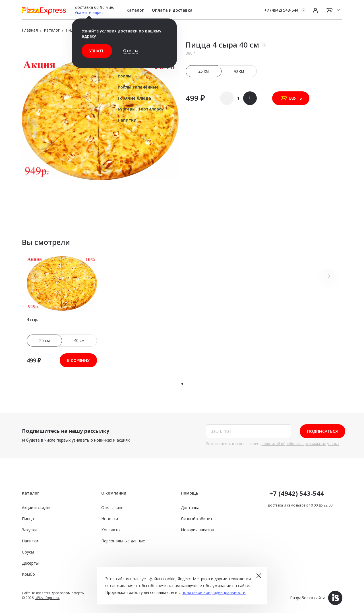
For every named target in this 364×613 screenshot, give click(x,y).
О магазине (112, 508)
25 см (204, 71)
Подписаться (322, 431)
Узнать (97, 51)
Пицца (28, 519)
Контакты (111, 530)
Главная (30, 30)
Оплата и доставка (172, 10)
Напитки (30, 541)
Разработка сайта (316, 598)
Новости (110, 519)
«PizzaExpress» (47, 598)
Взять (291, 98)
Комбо (28, 574)
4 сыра (33, 320)
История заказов (197, 530)
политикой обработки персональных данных (300, 444)
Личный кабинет (197, 519)
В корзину (78, 360)
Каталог (135, 10)
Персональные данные (123, 541)
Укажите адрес (89, 12)
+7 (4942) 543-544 (281, 10)
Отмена (131, 51)
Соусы (28, 552)
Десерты (30, 563)
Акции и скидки (36, 508)
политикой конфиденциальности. (214, 592)
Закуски (29, 530)
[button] (182, 384)
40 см (239, 71)
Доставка (190, 508)
